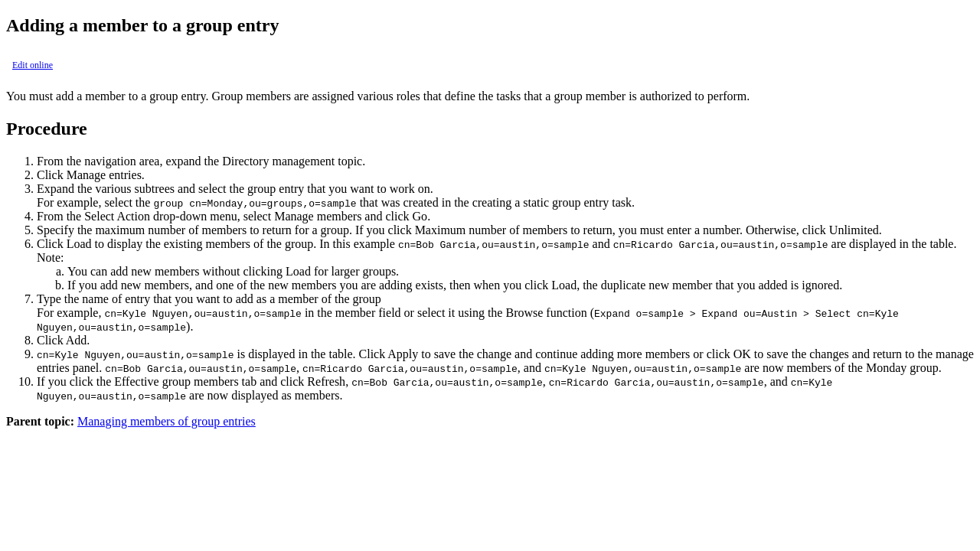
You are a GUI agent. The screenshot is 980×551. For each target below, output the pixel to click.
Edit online (33, 65)
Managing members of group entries (167, 421)
